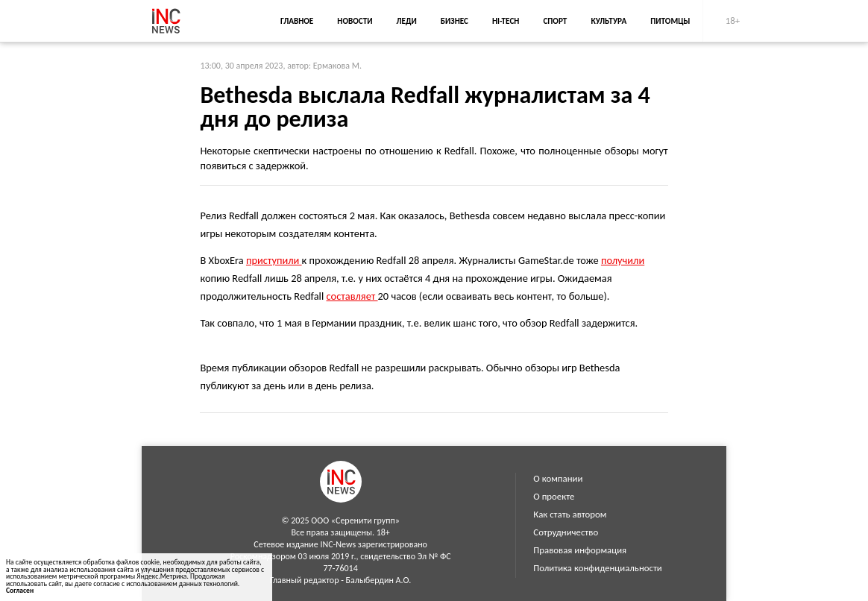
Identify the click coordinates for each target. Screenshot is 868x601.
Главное (297, 21)
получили (623, 260)
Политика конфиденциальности (597, 568)
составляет (352, 296)
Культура (608, 21)
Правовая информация (580, 550)
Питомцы (670, 21)
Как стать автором (570, 514)
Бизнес (455, 21)
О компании (558, 478)
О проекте (554, 496)
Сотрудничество (566, 532)
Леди (407, 21)
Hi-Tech (506, 21)
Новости (355, 21)
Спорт (555, 21)
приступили (274, 260)
